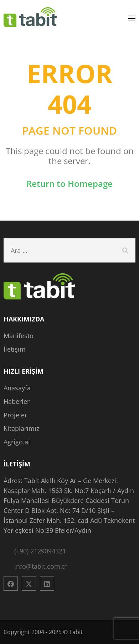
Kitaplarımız (21, 428)
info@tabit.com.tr (40, 566)
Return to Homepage (69, 183)
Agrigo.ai (17, 442)
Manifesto (19, 336)
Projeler (15, 415)
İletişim (15, 349)
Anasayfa (17, 388)
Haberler (17, 401)
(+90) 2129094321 (40, 551)
